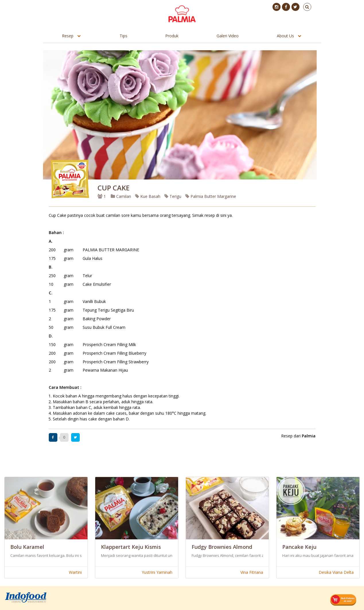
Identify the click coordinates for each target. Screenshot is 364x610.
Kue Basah (148, 196)
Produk (172, 36)
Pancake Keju (299, 547)
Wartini (75, 572)
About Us (285, 36)
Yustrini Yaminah (157, 572)
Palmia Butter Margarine (211, 196)
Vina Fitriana (252, 572)
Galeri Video (228, 36)
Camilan (121, 196)
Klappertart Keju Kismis (131, 547)
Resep (68, 36)
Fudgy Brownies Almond (222, 547)
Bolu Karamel (27, 547)
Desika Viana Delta (336, 572)
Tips (123, 36)
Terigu (173, 196)
